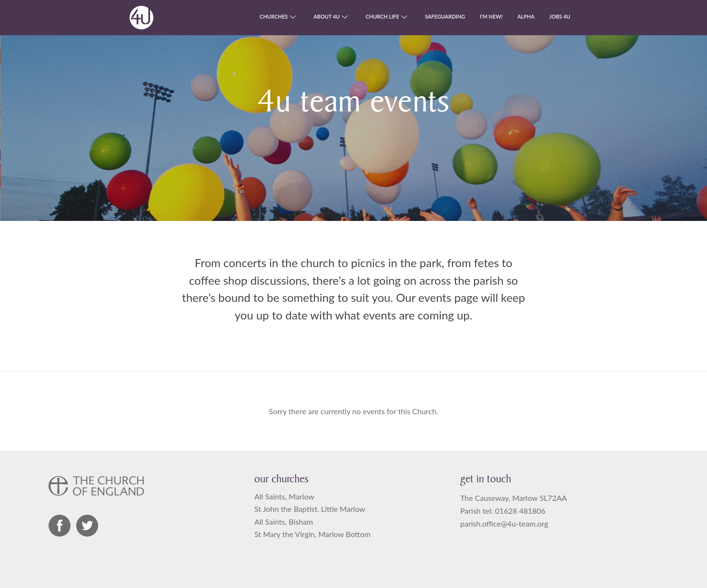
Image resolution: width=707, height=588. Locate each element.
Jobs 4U (560, 16)
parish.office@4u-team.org (504, 523)
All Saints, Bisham (284, 522)
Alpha (526, 16)
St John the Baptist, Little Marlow (310, 509)
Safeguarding (445, 16)
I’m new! (491, 16)
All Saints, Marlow (284, 496)
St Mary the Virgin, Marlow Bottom (313, 534)
